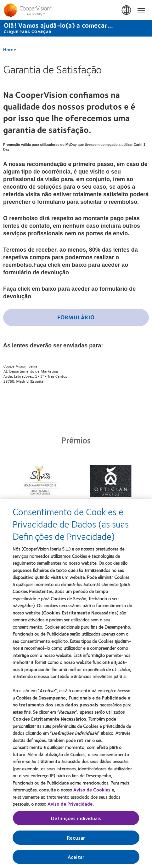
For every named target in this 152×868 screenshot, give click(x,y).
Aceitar (76, 859)
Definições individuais (76, 820)
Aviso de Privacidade (70, 806)
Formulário (76, 317)
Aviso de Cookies (92, 792)
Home (10, 49)
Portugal (127, 10)
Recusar (76, 840)
